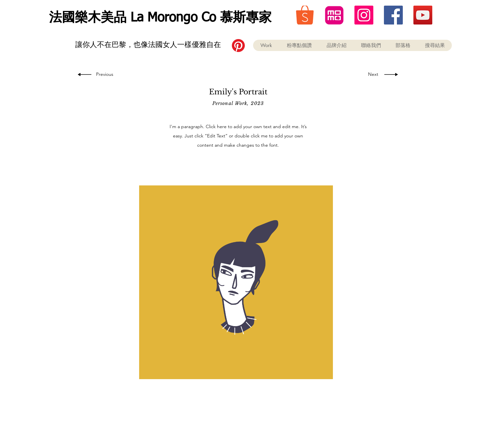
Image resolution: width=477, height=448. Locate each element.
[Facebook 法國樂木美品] (393, 15)
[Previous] (106, 75)
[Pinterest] (238, 46)
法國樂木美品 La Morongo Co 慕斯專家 (160, 18)
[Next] (371, 75)
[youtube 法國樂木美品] (423, 15)
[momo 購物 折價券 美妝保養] (334, 15)
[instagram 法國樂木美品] (364, 15)
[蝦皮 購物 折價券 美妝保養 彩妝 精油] (305, 15)
